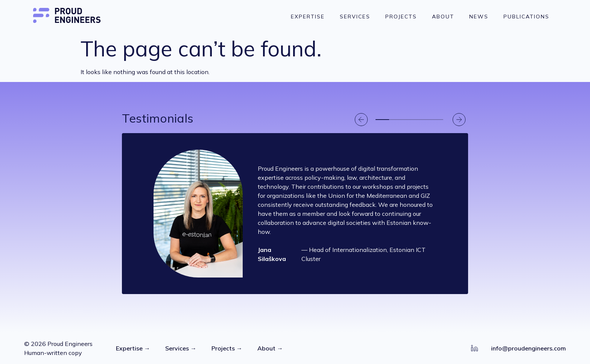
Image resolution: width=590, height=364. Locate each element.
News (479, 17)
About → (270, 348)
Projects (401, 17)
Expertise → (133, 348)
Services (355, 17)
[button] (361, 120)
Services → (181, 348)
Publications (526, 17)
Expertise (308, 17)
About (443, 17)
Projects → (227, 348)
